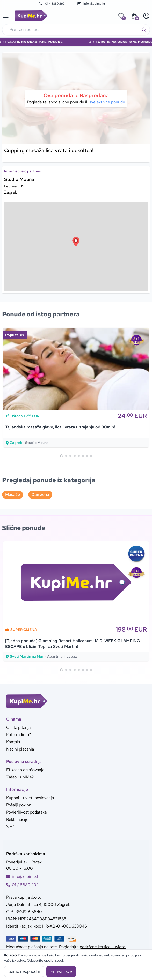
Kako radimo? (19, 735)
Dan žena (40, 495)
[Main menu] (6, 16)
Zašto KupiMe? (20, 777)
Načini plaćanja (20, 749)
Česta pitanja (18, 727)
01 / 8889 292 (52, 4)
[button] (76, 242)
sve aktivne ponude (107, 102)
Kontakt (13, 742)
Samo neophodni (24, 971)
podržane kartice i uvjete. (103, 947)
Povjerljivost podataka (26, 812)
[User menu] (146, 16)
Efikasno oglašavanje (25, 770)
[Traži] (144, 30)
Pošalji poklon (19, 805)
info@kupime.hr (91, 4)
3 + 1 (10, 827)
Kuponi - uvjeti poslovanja (30, 798)
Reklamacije (17, 819)
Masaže (13, 495)
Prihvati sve (61, 971)
